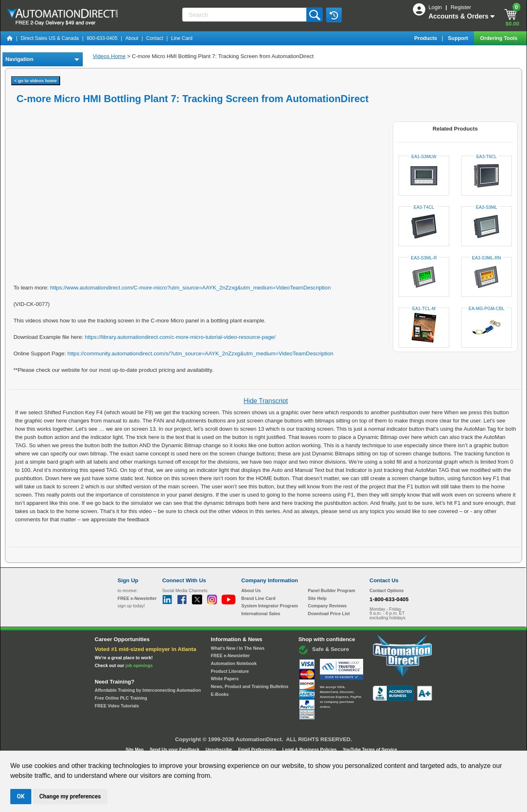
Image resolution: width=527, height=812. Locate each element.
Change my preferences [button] (70, 796)
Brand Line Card (258, 598)
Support (459, 38)
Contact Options (387, 590)
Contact (155, 38)
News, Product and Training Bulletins (250, 686)
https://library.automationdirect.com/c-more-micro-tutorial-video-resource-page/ (180, 337)
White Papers (225, 679)
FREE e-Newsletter (230, 656)
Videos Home (109, 56)
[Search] (245, 15)
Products (426, 38)
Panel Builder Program (332, 590)
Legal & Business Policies (310, 749)
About (132, 38)
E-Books (220, 694)
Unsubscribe (219, 749)
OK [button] (21, 796)
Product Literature (230, 671)
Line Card (182, 38)
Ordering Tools (499, 38)
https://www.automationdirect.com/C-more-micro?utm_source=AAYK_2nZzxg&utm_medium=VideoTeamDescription (191, 288)
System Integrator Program (269, 606)
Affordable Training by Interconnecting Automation (148, 690)
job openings (139, 665)
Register (461, 7)
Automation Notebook (234, 663)
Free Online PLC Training (121, 698)
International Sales (261, 614)
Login (436, 7)
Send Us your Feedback (175, 749)
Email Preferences (258, 749)
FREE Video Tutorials (117, 706)
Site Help (317, 598)
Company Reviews (327, 606)
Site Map (135, 749)
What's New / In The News (238, 648)
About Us (251, 590)
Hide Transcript (266, 401)
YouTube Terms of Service (370, 749)
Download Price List (329, 614)
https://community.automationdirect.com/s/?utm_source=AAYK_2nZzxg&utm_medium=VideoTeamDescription (201, 353)
